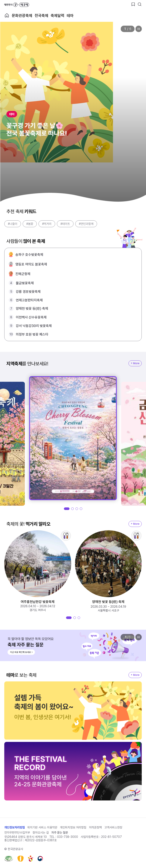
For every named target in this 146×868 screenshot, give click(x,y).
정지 (139, 29)
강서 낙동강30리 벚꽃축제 (34, 326)
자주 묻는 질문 (60, 833)
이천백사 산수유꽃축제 (31, 317)
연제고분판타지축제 (29, 300)
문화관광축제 (22, 15)
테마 (70, 15)
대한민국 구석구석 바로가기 (17, 5)
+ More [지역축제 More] (135, 363)
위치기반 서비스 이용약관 (42, 827)
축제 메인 (7, 15)
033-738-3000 (68, 837)
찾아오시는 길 (41, 833)
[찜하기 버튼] (133, 4)
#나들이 (13, 224)
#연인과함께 (86, 224)
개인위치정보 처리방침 (73, 827)
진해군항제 (23, 274)
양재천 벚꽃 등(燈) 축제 (32, 309)
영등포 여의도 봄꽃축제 (31, 264)
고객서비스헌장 (113, 827)
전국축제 (41, 15)
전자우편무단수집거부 (17, 833)
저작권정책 (95, 827)
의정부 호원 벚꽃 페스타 (32, 334)
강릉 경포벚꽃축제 (28, 292)
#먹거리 (47, 224)
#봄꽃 (30, 224)
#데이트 (65, 224)
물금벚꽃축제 (25, 283)
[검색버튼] (140, 4)
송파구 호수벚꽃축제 (29, 255)
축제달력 (58, 15)
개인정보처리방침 (15, 827)
